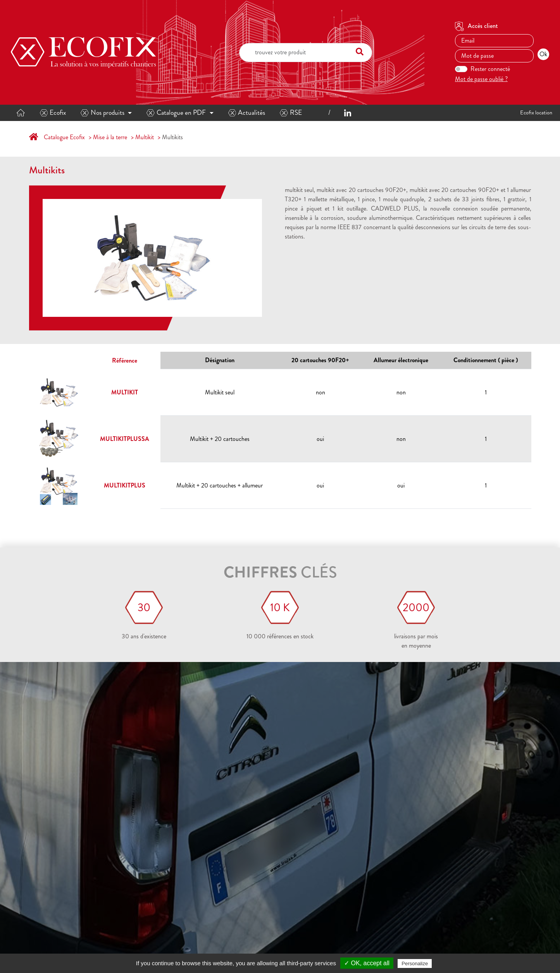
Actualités (247, 113)
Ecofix (53, 113)
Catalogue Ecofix (64, 137)
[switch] (461, 69)
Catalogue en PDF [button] (176, 113)
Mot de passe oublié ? (481, 79)
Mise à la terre (110, 137)
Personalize (415, 963)
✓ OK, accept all (367, 963)
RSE (291, 113)
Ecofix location (536, 112)
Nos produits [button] (103, 113)
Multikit (145, 137)
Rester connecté (490, 69)
